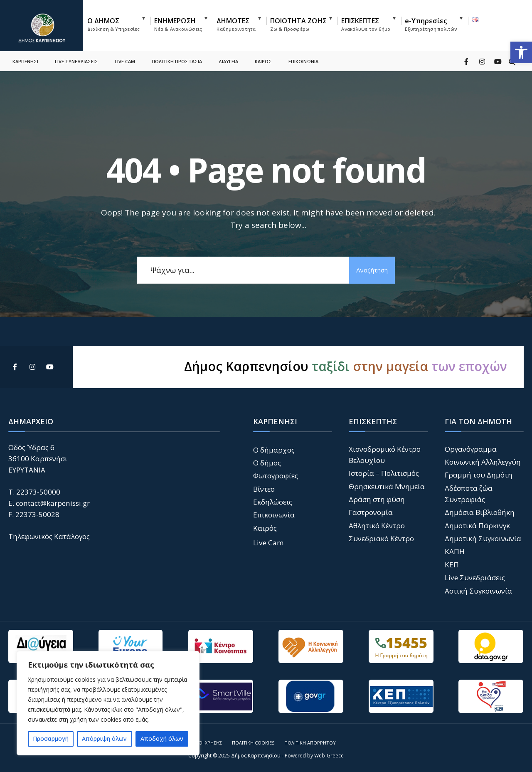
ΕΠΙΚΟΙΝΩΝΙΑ (303, 61)
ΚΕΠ (452, 565)
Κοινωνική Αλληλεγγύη (483, 462)
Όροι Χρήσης (207, 743)
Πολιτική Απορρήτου (310, 743)
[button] (521, 52)
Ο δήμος (267, 463)
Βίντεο (264, 489)
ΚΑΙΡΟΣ (263, 61)
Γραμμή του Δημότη (479, 475)
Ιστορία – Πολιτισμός (384, 473)
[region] (108, 703)
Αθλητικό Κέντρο (377, 526)
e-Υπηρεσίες (431, 24)
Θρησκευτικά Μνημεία (387, 486)
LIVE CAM (125, 61)
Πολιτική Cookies (253, 743)
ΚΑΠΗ (455, 551)
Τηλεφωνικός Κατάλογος (49, 536)
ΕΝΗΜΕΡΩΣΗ (178, 24)
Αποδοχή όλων (162, 739)
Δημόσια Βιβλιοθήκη (480, 512)
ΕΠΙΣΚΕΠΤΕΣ (366, 24)
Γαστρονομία (371, 512)
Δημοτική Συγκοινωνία (483, 538)
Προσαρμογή (51, 739)
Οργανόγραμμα (471, 449)
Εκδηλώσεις (273, 502)
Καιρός (265, 528)
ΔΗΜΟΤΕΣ (236, 24)
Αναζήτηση (372, 270)
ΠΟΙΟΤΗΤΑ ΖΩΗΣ (298, 24)
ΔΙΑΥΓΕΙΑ (228, 61)
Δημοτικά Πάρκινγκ (477, 526)
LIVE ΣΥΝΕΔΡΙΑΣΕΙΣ (76, 61)
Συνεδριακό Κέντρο (381, 538)
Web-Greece (329, 756)
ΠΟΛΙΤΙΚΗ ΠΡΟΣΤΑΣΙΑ (177, 61)
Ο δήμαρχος (274, 450)
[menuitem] (119, 23)
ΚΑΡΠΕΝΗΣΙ (25, 61)
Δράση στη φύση (377, 499)
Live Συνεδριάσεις (475, 578)
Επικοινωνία (274, 515)
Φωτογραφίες (276, 476)
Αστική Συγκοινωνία (478, 591)
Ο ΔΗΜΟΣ (113, 24)
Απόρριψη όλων (104, 739)
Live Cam (268, 543)
